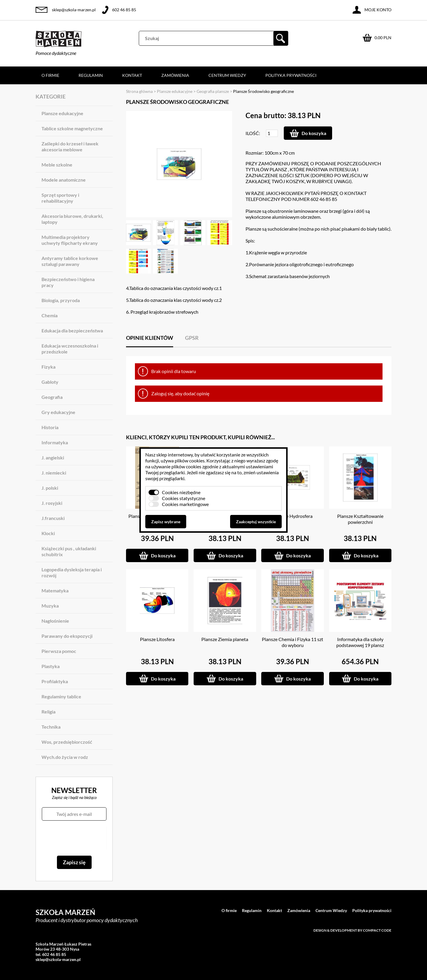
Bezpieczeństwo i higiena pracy (68, 282)
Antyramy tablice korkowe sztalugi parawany (70, 261)
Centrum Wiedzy (227, 75)
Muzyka (50, 606)
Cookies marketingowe (185, 504)
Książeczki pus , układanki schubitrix (69, 551)
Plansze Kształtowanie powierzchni (360, 519)
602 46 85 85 (124, 10)
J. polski (50, 488)
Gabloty (50, 382)
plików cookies (190, 460)
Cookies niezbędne (181, 492)
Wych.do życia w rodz (65, 757)
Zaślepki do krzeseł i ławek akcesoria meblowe (70, 146)
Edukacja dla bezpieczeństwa (72, 330)
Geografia (52, 397)
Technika (51, 727)
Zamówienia (175, 75)
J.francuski (53, 518)
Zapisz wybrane (166, 522)
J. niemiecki (54, 473)
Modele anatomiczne (64, 180)
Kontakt (132, 75)
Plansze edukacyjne (62, 113)
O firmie (50, 75)
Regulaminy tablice (61, 696)
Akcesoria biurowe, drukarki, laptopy (72, 219)
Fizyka (48, 367)
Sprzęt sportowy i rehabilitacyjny (60, 198)
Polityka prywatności (291, 75)
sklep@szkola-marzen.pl (74, 10)
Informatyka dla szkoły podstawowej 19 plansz (360, 642)
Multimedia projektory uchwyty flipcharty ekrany (70, 240)
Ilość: (253, 133)
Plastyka (51, 666)
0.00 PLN (383, 38)
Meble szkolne (57, 165)
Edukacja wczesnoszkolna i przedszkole (70, 349)
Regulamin (91, 75)
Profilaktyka (55, 681)
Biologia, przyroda (61, 300)
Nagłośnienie (55, 621)
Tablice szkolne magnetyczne (72, 128)
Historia (50, 427)
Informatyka (55, 442)
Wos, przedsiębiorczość (67, 742)
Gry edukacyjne (58, 412)
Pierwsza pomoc (59, 651)
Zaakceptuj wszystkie (256, 522)
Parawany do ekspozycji (67, 636)
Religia (48, 712)
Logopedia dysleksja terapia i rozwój (72, 572)
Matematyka (55, 590)
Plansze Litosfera (157, 639)
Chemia (50, 315)
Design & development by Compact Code (352, 930)
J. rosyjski (52, 503)
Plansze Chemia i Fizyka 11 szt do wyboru (293, 642)
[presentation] (74, 838)
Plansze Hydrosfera (293, 516)
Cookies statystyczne (184, 498)
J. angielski (53, 458)
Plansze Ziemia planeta (225, 639)
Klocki (48, 533)
